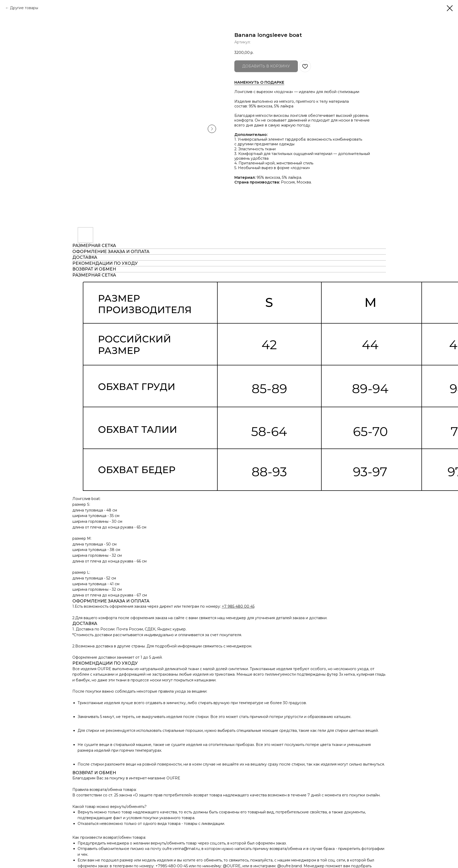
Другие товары (24, 8)
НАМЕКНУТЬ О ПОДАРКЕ (259, 82)
